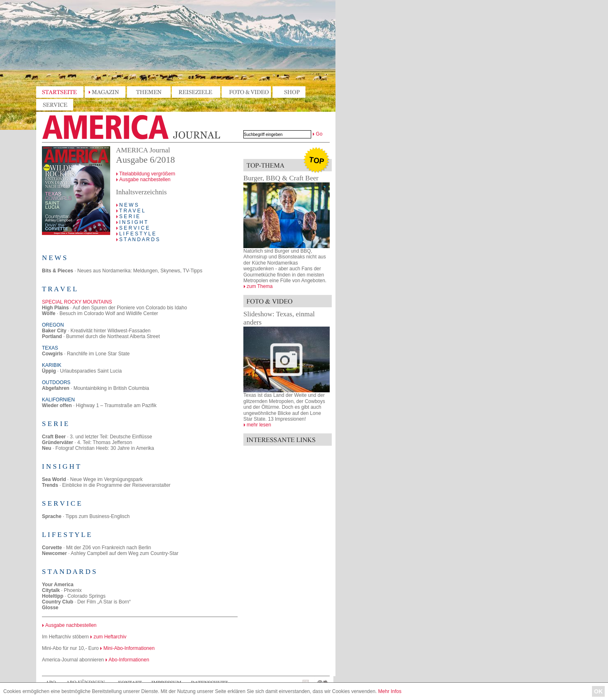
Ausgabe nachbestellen (145, 180)
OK (598, 691)
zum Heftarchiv (110, 637)
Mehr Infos (390, 691)
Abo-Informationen (129, 660)
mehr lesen (259, 425)
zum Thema (260, 286)
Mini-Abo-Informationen (129, 648)
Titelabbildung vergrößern (147, 174)
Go (319, 134)
